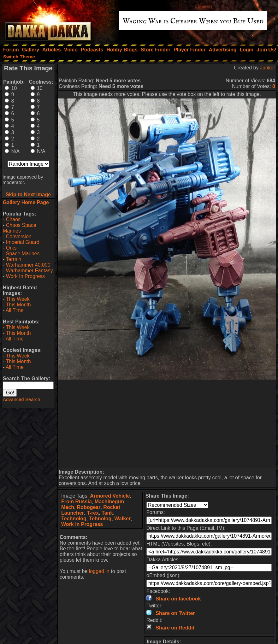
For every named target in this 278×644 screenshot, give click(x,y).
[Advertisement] (167, 424)
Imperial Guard (23, 242)
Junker (268, 68)
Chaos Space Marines (20, 228)
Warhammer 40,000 (28, 265)
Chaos (13, 219)
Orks (11, 248)
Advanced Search (21, 399)
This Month (18, 305)
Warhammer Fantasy (30, 271)
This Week (18, 299)
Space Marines (23, 254)
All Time (15, 310)
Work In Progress (25, 276)
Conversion (19, 236)
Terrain (13, 259)
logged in (99, 571)
